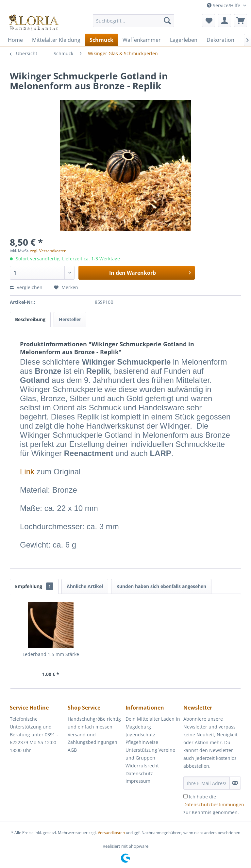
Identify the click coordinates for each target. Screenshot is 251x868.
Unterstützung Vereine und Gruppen (150, 754)
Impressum (138, 781)
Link (27, 472)
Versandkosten (111, 833)
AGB (72, 750)
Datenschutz (139, 773)
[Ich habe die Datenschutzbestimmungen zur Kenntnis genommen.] (185, 796)
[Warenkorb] (241, 21)
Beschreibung (30, 319)
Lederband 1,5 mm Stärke (51, 654)
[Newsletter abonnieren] (235, 783)
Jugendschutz (140, 735)
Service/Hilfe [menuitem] (224, 5)
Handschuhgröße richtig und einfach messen (94, 723)
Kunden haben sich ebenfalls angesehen (161, 586)
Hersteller (70, 319)
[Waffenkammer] (142, 40)
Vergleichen (26, 287)
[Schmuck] (101, 40)
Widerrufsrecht (142, 766)
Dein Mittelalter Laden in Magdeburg (153, 723)
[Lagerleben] (184, 40)
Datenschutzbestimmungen (214, 804)
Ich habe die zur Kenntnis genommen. (214, 804)
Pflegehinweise (142, 742)
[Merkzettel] (209, 21)
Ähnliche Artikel (85, 586)
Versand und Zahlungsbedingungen (92, 738)
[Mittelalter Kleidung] (56, 40)
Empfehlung (34, 586)
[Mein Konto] (225, 21)
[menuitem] (134, 24)
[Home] (15, 40)
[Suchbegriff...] (134, 21)
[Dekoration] (220, 40)
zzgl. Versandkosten (48, 251)
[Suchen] (167, 21)
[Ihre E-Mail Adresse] (207, 783)
